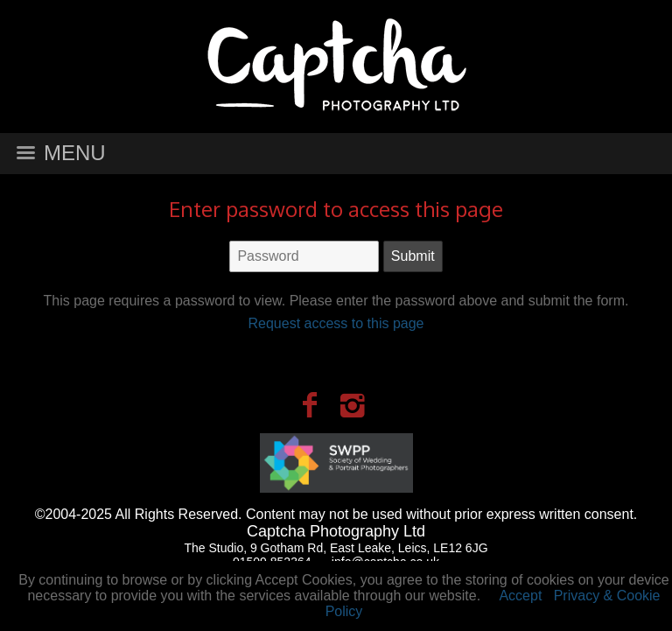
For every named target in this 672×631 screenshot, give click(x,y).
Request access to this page (336, 323)
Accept (520, 596)
